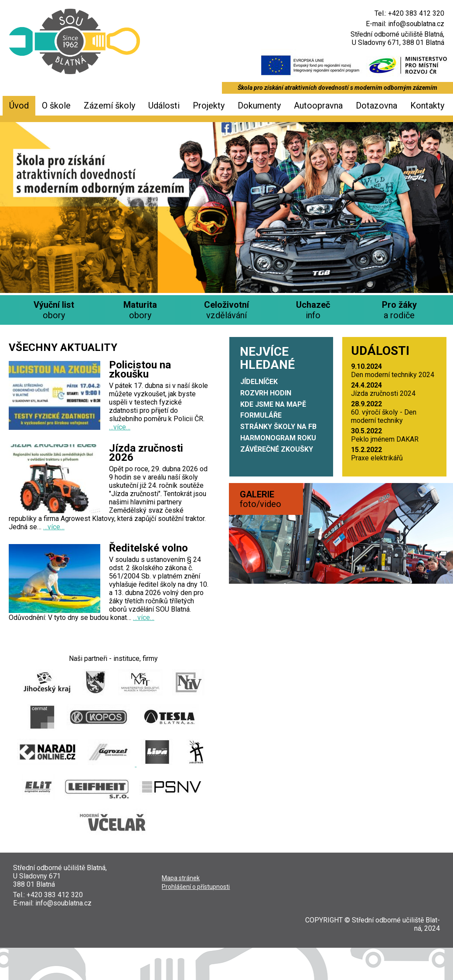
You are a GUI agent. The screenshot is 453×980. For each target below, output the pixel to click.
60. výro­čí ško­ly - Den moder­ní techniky (384, 412)
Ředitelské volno (148, 548)
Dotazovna (376, 105)
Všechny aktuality (63, 347)
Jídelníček (259, 382)
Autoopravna (318, 105)
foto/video (261, 499)
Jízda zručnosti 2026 (146, 453)
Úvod (19, 105)
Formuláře (261, 415)
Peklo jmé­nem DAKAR (385, 435)
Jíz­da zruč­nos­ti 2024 (383, 389)
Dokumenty (259, 105)
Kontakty (427, 105)
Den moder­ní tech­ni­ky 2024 (393, 371)
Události (164, 105)
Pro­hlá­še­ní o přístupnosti (196, 887)
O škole (56, 105)
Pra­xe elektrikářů (377, 454)
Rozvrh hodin (266, 393)
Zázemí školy (109, 105)
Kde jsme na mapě (273, 404)
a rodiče (399, 310)
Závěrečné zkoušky (277, 449)
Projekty (209, 105)
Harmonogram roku (278, 438)
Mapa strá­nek (181, 878)
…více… (120, 427)
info (313, 310)
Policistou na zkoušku (140, 369)
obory (54, 310)
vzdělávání (226, 310)
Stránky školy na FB (278, 427)
